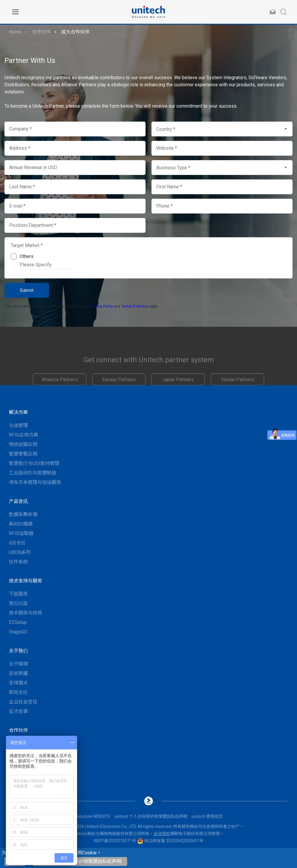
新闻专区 (18, 692)
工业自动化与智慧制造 (33, 473)
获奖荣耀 (18, 673)
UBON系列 (20, 552)
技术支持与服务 (25, 581)
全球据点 (18, 683)
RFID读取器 (21, 533)
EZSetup (18, 622)
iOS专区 (17, 543)
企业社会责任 (23, 702)
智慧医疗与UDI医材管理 (34, 463)
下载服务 (18, 594)
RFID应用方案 (24, 435)
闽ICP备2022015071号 (115, 841)
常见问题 (18, 603)
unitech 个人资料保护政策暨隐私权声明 (80, 861)
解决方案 (18, 412)
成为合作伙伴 (75, 32)
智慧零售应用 (23, 454)
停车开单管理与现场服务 (35, 482)
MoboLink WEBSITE (92, 816)
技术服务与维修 (25, 613)
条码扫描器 (21, 524)
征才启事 (18, 711)
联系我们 (18, 743)
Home (15, 32)
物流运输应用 (23, 444)
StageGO (18, 632)
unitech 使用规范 (207, 816)
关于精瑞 (18, 664)
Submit (27, 290)
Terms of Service (135, 306)
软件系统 (18, 562)
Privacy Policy (102, 306)
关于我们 (18, 651)
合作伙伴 (41, 32)
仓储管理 (18, 425)
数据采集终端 (23, 514)
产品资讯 (18, 501)
